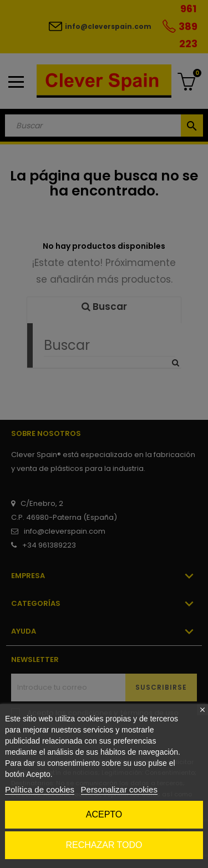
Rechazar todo (104, 845)
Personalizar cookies (119, 789)
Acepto (104, 814)
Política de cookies (40, 789)
